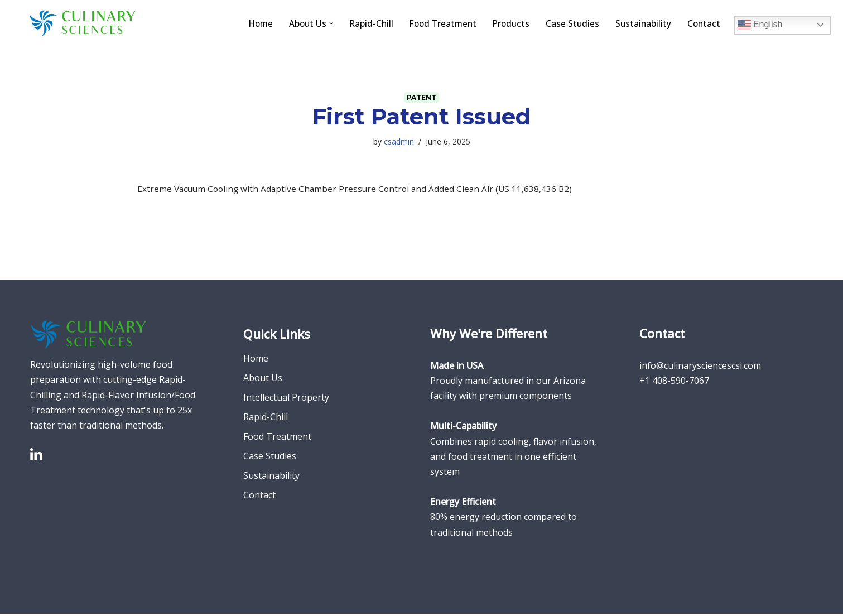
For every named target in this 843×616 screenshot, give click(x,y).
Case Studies (570, 23)
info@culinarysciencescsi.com (700, 368)
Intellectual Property (286, 400)
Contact (703, 23)
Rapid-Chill (363, 23)
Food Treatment (437, 23)
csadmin (399, 142)
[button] (322, 23)
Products (507, 23)
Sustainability (642, 23)
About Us (263, 381)
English (760, 25)
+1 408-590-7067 (674, 383)
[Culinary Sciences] (83, 23)
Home (249, 23)
